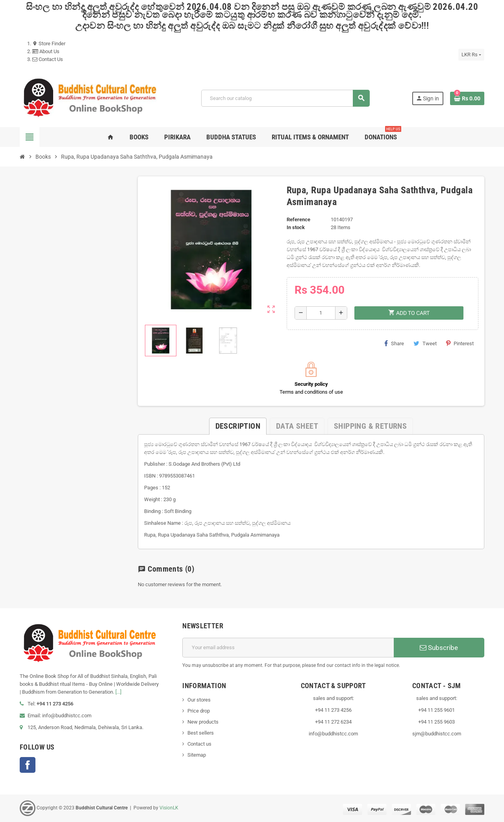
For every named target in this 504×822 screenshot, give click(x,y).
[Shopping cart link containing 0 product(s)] (467, 98)
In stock (296, 227)
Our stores (199, 700)
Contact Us (48, 59)
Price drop (199, 711)
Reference (298, 219)
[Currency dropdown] (471, 55)
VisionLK (169, 808)
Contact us (199, 744)
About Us (46, 51)
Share (394, 343)
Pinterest (460, 343)
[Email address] (288, 648)
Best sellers (201, 733)
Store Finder (49, 44)
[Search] (285, 98)
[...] (118, 692)
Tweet (425, 343)
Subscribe (439, 648)
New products (203, 722)
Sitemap (197, 755)
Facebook (28, 765)
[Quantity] (321, 313)
